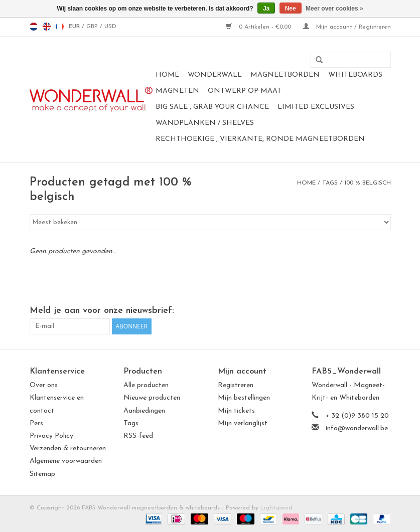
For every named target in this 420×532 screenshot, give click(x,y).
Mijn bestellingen (244, 398)
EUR (75, 27)
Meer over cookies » (334, 9)
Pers (36, 423)
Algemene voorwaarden (66, 461)
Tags (330, 183)
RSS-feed (138, 436)
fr (60, 27)
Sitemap (42, 474)
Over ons (44, 385)
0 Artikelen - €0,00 (259, 27)
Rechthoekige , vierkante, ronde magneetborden (260, 139)
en (47, 27)
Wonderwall (215, 75)
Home (167, 75)
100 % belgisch (368, 183)
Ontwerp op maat (245, 91)
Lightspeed (276, 508)
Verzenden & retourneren (68, 449)
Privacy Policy (51, 436)
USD (110, 27)
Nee (291, 9)
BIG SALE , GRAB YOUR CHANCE (212, 107)
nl (34, 27)
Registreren (236, 385)
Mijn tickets (236, 411)
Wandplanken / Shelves (205, 123)
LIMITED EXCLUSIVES (316, 107)
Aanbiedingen (144, 411)
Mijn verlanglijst (243, 423)
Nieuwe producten (152, 398)
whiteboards (355, 75)
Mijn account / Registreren (347, 27)
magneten (177, 91)
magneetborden (285, 75)
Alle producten (146, 385)
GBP (93, 27)
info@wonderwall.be (357, 428)
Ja (266, 9)
